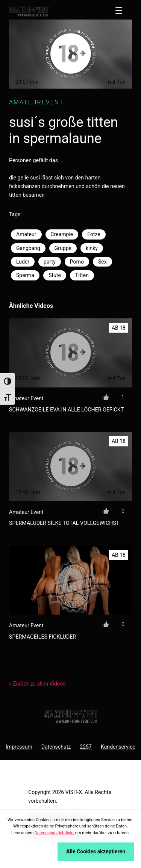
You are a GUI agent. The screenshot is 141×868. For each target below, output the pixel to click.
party (50, 262)
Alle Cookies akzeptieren (96, 851)
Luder (23, 262)
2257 (86, 747)
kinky (92, 248)
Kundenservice (118, 747)
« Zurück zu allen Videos (37, 684)
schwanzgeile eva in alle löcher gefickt (66, 410)
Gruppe (63, 248)
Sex (102, 262)
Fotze (94, 234)
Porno (77, 262)
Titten (82, 275)
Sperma (25, 275)
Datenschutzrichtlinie (54, 833)
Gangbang (28, 248)
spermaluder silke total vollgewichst (64, 523)
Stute (55, 275)
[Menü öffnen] (119, 11)
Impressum (19, 747)
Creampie (62, 234)
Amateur (26, 234)
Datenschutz (56, 747)
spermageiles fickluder (42, 637)
